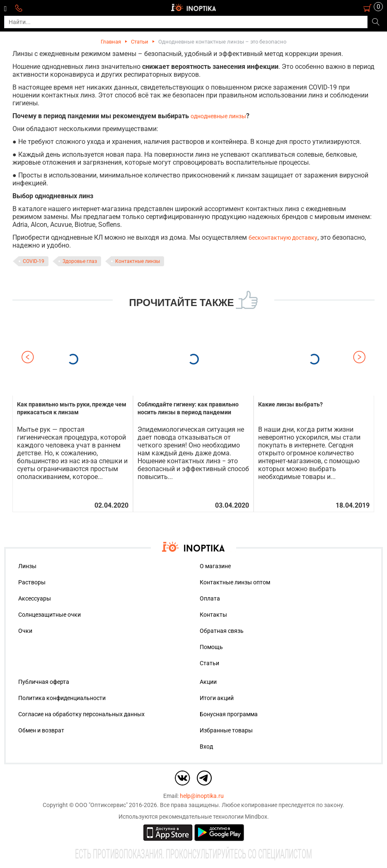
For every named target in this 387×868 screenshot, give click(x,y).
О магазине (215, 566)
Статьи (140, 42)
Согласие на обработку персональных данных (81, 714)
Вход (206, 746)
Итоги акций (217, 698)
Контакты (213, 615)
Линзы (27, 566)
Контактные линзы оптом (235, 582)
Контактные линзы (138, 261)
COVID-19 (34, 261)
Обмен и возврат (41, 730)
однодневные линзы (218, 116)
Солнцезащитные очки (50, 615)
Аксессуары (35, 598)
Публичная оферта (44, 682)
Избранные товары (226, 730)
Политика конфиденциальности (62, 698)
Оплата (210, 598)
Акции (208, 682)
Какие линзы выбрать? (290, 404)
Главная (111, 42)
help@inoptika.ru (202, 796)
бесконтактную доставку (283, 238)
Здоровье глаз (80, 261)
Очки (25, 631)
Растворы (32, 582)
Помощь (211, 647)
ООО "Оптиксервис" (101, 805)
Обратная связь (222, 631)
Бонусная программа (229, 714)
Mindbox (256, 817)
